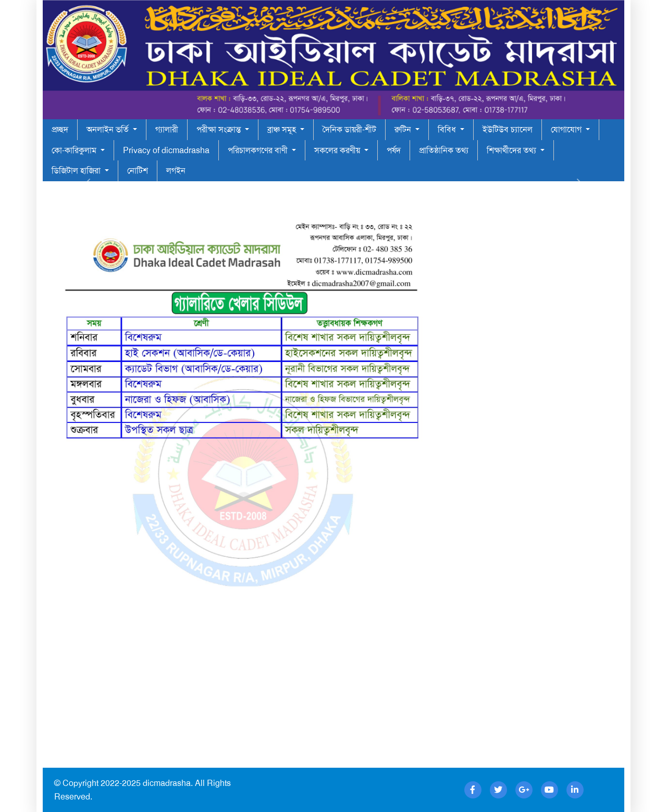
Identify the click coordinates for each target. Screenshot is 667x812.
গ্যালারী (167, 129)
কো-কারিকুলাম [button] (75, 150)
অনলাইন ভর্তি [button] (109, 129)
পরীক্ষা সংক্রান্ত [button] (220, 129)
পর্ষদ (394, 150)
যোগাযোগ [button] (567, 129)
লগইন (176, 171)
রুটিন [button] (404, 129)
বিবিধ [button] (448, 129)
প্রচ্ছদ (60, 129)
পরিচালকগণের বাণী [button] (259, 150)
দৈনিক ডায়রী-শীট (349, 129)
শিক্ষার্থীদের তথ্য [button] (512, 150)
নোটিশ (138, 171)
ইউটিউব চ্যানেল (508, 129)
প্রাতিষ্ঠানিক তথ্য (444, 150)
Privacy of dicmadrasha (166, 150)
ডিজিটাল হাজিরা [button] (77, 171)
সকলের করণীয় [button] (338, 150)
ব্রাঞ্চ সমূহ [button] (283, 129)
